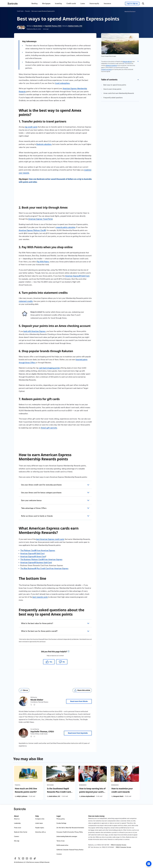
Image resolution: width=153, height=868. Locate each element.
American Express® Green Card (33, 557)
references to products (111, 65)
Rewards (28, 11)
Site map (17, 841)
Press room (18, 828)
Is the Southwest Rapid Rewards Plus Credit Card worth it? (59, 792)
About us (17, 819)
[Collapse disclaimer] (138, 61)
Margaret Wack (118, 796)
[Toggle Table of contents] (138, 80)
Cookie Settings (61, 823)
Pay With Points (43, 262)
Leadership (17, 823)
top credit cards (31, 127)
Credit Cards (20, 11)
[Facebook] (15, 858)
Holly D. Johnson (22, 796)
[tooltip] (68, 652)
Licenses (59, 854)
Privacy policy (61, 819)
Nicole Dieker (38, 26)
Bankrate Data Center (21, 832)
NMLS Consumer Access (118, 845)
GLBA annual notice (62, 845)
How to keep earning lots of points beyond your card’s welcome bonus (92, 792)
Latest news (39, 823)
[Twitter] (19, 858)
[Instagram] (23, 858)
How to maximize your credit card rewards (122, 790)
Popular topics (40, 828)
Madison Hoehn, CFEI (75, 26)
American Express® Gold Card (32, 554)
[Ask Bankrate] (149, 864)
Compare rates (40, 819)
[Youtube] (31, 858)
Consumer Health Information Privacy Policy (70, 832)
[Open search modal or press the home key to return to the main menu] (143, 4)
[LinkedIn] (27, 858)
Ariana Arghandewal (88, 796)
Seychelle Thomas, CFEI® (53, 26)
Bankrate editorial (127, 62)
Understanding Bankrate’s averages (67, 837)
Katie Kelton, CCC (54, 796)
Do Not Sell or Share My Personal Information (70, 828)
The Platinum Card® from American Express (38, 550)
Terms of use (60, 841)
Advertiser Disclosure (130, 12)
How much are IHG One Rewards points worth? (26, 790)
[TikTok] (35, 858)
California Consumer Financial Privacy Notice (70, 850)
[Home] (13, 4)
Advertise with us (40, 832)
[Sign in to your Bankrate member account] (132, 4)
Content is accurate (106, 69)
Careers (16, 837)
